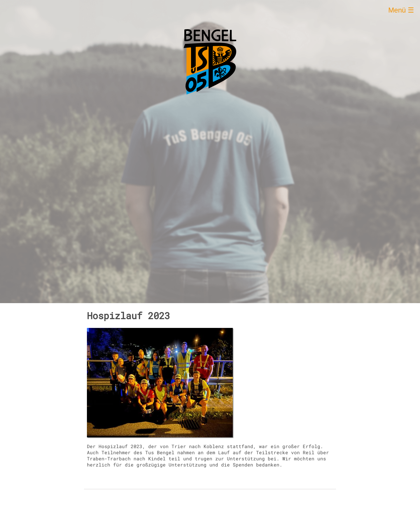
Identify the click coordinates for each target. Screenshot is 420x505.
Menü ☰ (401, 10)
